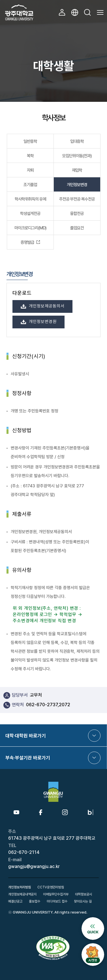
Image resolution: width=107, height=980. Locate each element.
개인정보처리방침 (20, 887)
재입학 (77, 170)
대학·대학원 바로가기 (26, 736)
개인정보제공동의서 (47, 306)
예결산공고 (15, 901)
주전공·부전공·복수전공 (77, 199)
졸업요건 (77, 228)
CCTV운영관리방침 (51, 887)
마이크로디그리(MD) (30, 228)
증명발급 (27, 242)
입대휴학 (77, 141)
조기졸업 (30, 185)
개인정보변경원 (43, 322)
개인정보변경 (77, 185)
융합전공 (77, 214)
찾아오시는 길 (83, 901)
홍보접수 (35, 901)
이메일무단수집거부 (56, 894)
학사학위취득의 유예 (30, 199)
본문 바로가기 (0, 0)
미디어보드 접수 (57, 901)
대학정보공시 (84, 894)
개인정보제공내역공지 (22, 894)
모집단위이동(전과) (77, 156)
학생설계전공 (30, 214)
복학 (30, 156)
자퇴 (30, 170)
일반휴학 (30, 141)
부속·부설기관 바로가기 (28, 758)
